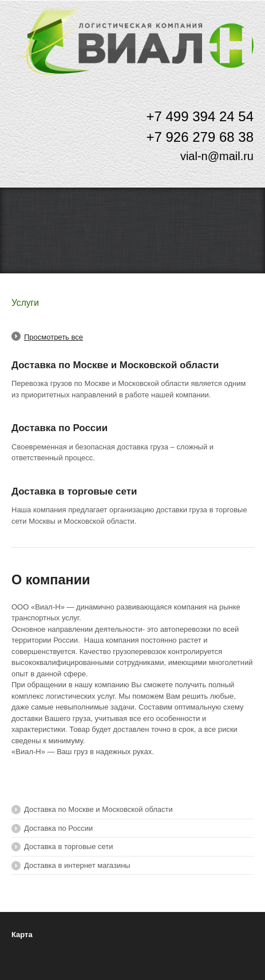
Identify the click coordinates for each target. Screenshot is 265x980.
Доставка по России (60, 428)
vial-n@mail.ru (217, 156)
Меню (241, 31)
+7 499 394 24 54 (200, 116)
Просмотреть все (54, 337)
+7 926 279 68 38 (200, 137)
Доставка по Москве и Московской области (115, 365)
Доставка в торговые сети (74, 491)
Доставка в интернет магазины (77, 865)
